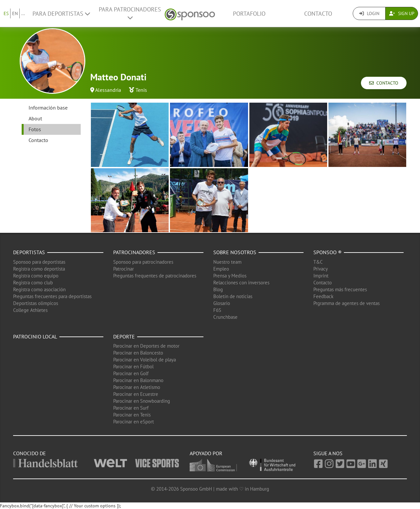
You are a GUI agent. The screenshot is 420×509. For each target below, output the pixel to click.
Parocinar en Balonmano (138, 380)
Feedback (323, 296)
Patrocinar (124, 269)
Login (369, 13)
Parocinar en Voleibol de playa (145, 360)
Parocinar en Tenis (132, 415)
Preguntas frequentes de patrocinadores (155, 276)
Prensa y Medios (230, 276)
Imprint (321, 276)
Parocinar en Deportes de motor (146, 346)
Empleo (221, 269)
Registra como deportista (39, 269)
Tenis (141, 90)
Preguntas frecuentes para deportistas (52, 296)
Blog (218, 289)
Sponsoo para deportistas (39, 262)
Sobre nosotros (235, 252)
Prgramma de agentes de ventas (346, 303)
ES (6, 13)
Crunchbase (225, 317)
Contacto (318, 14)
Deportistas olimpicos (36, 303)
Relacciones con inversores (241, 283)
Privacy (321, 269)
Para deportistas (61, 14)
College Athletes (30, 310)
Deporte (124, 336)
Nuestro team (227, 262)
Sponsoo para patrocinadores (143, 262)
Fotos (35, 129)
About (35, 118)
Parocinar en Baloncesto (138, 353)
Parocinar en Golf (131, 373)
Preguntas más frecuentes (340, 289)
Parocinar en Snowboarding (142, 401)
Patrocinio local (35, 336)
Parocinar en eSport (134, 422)
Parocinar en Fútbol (133, 366)
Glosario (222, 303)
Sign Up (402, 13)
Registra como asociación (39, 289)
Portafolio (249, 14)
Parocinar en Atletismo (137, 387)
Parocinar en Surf (131, 408)
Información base (48, 108)
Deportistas (29, 252)
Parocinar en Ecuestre (136, 394)
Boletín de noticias (233, 296)
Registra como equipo (36, 276)
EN (15, 13)
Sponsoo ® (327, 252)
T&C (318, 262)
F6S (217, 310)
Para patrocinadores (130, 13)
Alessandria (108, 90)
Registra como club (33, 283)
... (23, 13)
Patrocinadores (134, 252)
